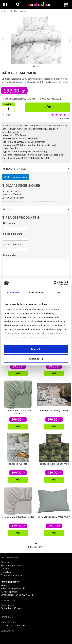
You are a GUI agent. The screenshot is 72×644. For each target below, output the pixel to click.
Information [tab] (36, 292)
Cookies (5, 568)
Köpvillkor (6, 572)
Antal (8, 104)
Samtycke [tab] (13, 292)
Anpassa (36, 359)
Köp (48, 107)
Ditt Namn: (9, 223)
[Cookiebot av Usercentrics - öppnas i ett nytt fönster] (54, 283)
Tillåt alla (36, 349)
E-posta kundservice (12, 575)
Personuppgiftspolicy (12, 565)
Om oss (5, 562)
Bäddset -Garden (18, 464)
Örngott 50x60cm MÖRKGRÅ (54, 517)
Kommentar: (10, 255)
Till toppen (36, 545)
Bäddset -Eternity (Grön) (54, 410)
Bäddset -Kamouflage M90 (54, 464)
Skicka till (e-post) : (14, 244)
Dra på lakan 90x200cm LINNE (18, 517)
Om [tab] (59, 292)
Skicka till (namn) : (13, 234)
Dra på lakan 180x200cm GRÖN (18, 412)
